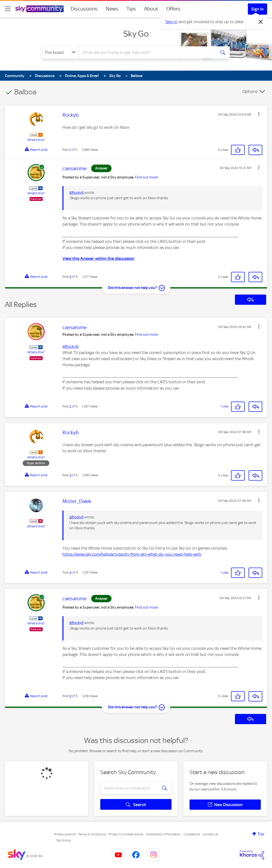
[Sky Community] (40, 9)
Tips (131, 9)
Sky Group (64, 840)
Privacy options (65, 834)
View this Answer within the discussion (98, 258)
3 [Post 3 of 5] (70, 475)
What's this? (36, 140)
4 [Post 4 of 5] (71, 572)
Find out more (146, 177)
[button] (259, 114)
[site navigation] (8, 9)
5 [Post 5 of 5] (70, 277)
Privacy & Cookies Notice (126, 834)
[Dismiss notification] (261, 22)
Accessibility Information (163, 834)
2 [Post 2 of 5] (70, 406)
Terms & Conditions (92, 834)
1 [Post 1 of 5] (70, 150)
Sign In (257, 9)
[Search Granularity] (61, 52)
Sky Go (136, 34)
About (151, 9)
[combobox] (147, 52)
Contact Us (210, 834)
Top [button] (261, 834)
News (112, 9)
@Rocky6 (76, 193)
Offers (173, 9)
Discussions (84, 9)
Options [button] (250, 91)
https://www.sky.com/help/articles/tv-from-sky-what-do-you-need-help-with (132, 554)
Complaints (192, 834)
